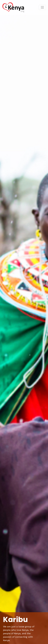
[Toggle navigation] (42, 7)
